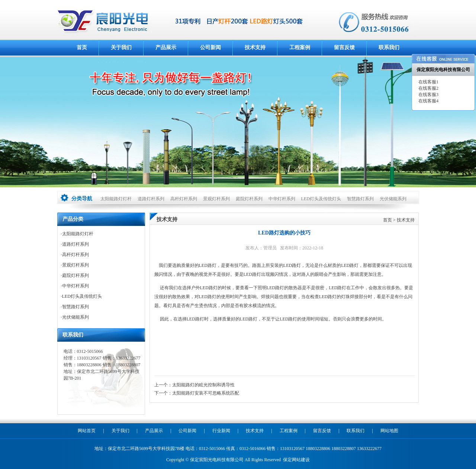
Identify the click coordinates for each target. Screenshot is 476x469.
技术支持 (255, 47)
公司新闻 (210, 47)
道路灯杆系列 (151, 199)
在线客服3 (428, 95)
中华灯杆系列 (282, 199)
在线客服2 (428, 88)
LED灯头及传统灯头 (321, 199)
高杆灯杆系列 (184, 199)
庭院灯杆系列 (249, 199)
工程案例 (300, 47)
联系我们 (389, 47)
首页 (82, 47)
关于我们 (121, 47)
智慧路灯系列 (360, 199)
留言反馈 (344, 47)
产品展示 (166, 47)
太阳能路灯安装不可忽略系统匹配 (206, 393)
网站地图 (389, 431)
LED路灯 (208, 265)
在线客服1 (428, 82)
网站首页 (87, 431)
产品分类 (73, 219)
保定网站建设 (296, 460)
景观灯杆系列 (216, 199)
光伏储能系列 (393, 199)
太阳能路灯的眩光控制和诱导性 (203, 385)
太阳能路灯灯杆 (116, 199)
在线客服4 (428, 101)
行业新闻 (221, 431)
